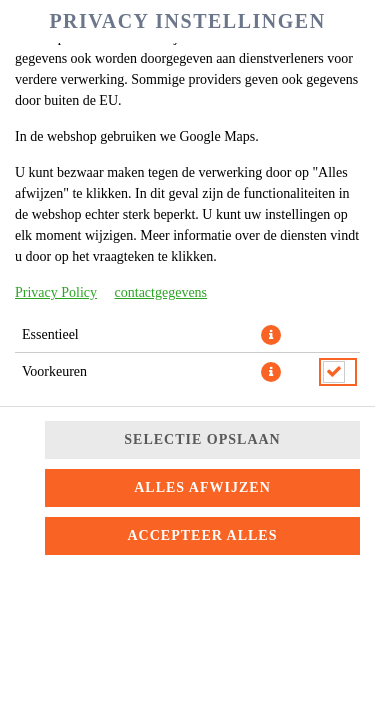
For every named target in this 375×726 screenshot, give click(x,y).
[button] (271, 335)
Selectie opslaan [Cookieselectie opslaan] (202, 439)
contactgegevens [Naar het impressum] (161, 292)
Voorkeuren (54, 371)
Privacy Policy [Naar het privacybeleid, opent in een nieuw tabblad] (56, 292)
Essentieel (50, 334)
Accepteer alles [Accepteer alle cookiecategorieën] (203, 535)
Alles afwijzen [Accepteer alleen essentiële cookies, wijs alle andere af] (202, 487)
